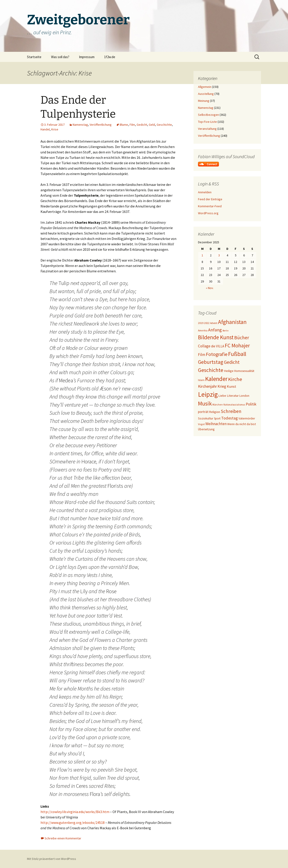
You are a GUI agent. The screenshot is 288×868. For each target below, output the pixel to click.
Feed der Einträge (210, 199)
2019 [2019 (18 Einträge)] (201, 323)
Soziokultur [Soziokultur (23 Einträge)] (206, 418)
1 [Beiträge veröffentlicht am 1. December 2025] (202, 255)
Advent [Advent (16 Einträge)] (214, 323)
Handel (45, 129)
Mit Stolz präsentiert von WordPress (52, 859)
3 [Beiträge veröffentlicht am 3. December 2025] (219, 255)
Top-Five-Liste (207, 122)
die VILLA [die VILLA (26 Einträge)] (218, 346)
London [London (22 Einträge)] (244, 396)
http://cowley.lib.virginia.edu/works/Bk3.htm (75, 812)
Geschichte (164, 125)
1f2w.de (110, 57)
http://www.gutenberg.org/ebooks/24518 (73, 822)
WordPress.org (208, 213)
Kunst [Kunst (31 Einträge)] (232, 386)
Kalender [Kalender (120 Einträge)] (216, 379)
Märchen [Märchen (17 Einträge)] (218, 404)
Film (132, 125)
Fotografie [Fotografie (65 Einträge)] (217, 354)
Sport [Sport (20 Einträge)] (217, 418)
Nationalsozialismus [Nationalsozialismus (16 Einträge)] (234, 405)
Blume (124, 125)
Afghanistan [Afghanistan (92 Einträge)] (232, 322)
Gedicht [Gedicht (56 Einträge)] (232, 362)
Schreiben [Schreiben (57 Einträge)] (231, 411)
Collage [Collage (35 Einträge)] (204, 346)
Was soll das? (60, 57)
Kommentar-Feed (210, 206)
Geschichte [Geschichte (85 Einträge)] (211, 370)
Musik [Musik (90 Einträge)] (205, 404)
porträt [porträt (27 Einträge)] (203, 412)
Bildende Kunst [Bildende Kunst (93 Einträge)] (216, 337)
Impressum (87, 57)
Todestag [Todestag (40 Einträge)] (229, 418)
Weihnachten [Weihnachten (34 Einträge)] (216, 424)
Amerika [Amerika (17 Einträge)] (203, 330)
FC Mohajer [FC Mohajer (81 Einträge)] (237, 345)
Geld (152, 125)
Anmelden (205, 192)
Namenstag (80, 125)
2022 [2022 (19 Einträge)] (207, 323)
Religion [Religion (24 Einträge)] (215, 412)
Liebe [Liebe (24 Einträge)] (222, 396)
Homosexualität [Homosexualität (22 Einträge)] (244, 371)
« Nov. (210, 288)
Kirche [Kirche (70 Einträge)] (235, 379)
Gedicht (142, 125)
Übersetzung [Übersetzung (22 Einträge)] (206, 429)
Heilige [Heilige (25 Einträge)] (229, 371)
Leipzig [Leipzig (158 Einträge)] (208, 394)
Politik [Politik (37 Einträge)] (251, 404)
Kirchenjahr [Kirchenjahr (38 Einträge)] (207, 386)
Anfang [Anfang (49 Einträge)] (215, 330)
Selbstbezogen (208, 115)
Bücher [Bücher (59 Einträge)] (242, 338)
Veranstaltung (207, 129)
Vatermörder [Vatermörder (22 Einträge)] (247, 418)
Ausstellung (206, 94)
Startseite (34, 57)
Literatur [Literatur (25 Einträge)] (233, 396)
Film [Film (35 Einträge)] (202, 355)
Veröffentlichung (101, 125)
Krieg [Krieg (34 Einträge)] (222, 386)
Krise (55, 129)
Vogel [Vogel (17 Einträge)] (201, 424)
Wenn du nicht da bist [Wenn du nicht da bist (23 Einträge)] (242, 424)
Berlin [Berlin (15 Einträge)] (226, 331)
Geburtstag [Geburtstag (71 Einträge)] (211, 362)
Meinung (204, 101)
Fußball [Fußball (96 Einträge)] (237, 354)
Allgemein (205, 87)
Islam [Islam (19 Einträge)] (201, 380)
